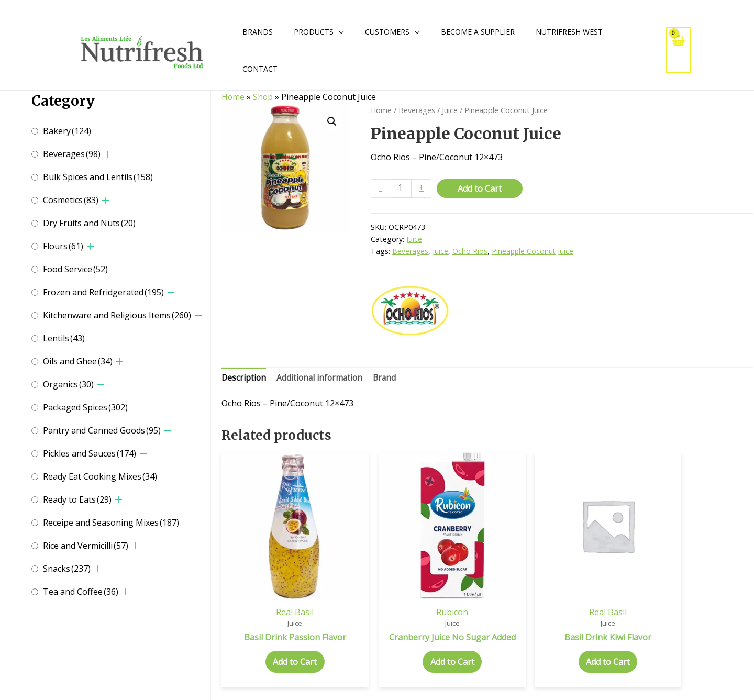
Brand (389, 379)
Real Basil (284, 592)
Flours (63, 246)
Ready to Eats (77, 499)
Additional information (322, 379)
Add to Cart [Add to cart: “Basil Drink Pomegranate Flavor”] (691, 653)
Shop (264, 97)
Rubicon (420, 592)
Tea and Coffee (81, 592)
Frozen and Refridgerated (103, 292)
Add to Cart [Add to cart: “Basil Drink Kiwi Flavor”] (556, 642)
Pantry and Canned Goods (102, 430)
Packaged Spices (85, 407)
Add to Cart (481, 188)
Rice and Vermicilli (86, 546)
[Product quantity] (402, 188)
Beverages (72, 154)
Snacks (67, 569)
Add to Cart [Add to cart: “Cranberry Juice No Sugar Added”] (420, 653)
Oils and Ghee (78, 361)
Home (233, 97)
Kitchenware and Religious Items (117, 315)
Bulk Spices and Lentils (98, 177)
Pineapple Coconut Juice (534, 252)
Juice (451, 110)
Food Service (75, 269)
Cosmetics (71, 200)
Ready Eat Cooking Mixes (100, 476)
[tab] (244, 379)
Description (244, 379)
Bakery (67, 131)
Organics (68, 384)
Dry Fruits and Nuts (89, 223)
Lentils (64, 338)
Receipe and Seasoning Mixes (111, 523)
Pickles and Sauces (90, 453)
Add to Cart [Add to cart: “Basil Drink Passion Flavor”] (284, 642)
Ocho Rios (470, 252)
